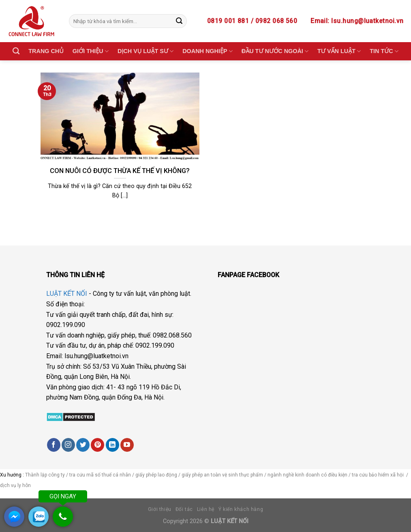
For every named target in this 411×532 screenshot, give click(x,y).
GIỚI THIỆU (91, 51)
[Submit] (179, 21)
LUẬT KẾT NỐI (67, 294)
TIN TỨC (384, 51)
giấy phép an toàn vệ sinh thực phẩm (222, 475)
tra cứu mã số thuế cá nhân (100, 475)
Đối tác (184, 509)
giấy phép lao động (156, 475)
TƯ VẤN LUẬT (339, 51)
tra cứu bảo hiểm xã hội (378, 475)
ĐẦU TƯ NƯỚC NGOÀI (275, 51)
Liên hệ (206, 509)
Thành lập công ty (45, 475)
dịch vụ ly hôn (16, 485)
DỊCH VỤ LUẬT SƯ (146, 51)
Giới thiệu (160, 509)
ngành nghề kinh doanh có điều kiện (308, 475)
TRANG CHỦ (46, 51)
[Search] (16, 51)
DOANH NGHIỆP (208, 51)
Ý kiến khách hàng (241, 509)
